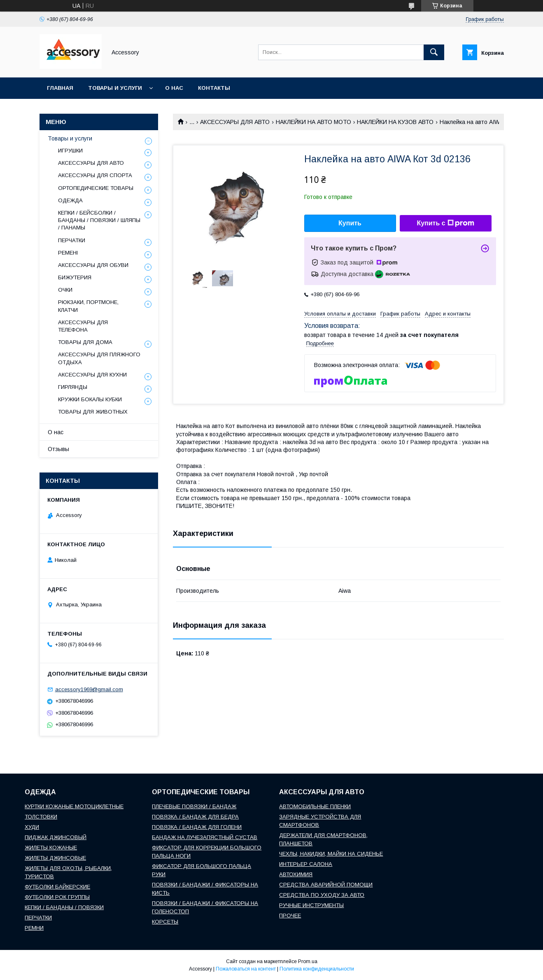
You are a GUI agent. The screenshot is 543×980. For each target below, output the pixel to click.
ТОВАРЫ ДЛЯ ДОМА (85, 342)
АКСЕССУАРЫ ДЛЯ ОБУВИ (93, 265)
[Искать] (434, 52)
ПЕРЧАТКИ (72, 240)
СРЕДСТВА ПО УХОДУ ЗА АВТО (322, 895)
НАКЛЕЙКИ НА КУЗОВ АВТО (395, 122)
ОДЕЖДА (70, 200)
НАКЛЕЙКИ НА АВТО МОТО (313, 122)
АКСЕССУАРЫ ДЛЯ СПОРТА (95, 175)
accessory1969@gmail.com (89, 689)
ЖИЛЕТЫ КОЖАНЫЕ (51, 848)
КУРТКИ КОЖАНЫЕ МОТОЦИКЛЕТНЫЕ (74, 806)
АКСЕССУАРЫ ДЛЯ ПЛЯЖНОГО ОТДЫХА (99, 358)
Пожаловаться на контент (246, 969)
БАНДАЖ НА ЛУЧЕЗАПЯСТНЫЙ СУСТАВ (205, 837)
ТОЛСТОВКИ (41, 817)
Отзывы (58, 449)
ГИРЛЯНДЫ (73, 387)
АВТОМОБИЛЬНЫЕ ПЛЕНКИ (315, 806)
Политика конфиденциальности (317, 969)
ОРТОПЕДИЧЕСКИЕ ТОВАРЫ (96, 188)
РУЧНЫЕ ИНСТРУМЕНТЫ (311, 905)
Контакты (214, 88)
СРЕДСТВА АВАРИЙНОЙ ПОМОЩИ (326, 885)
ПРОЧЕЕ (290, 916)
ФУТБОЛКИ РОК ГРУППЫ (57, 897)
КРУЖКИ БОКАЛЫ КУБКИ (90, 399)
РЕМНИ (34, 928)
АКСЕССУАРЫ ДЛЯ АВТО (235, 122)
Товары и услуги (115, 88)
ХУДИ (32, 827)
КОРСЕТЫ (165, 922)
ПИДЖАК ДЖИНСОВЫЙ (56, 837)
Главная (60, 88)
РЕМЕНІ (68, 253)
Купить (350, 223)
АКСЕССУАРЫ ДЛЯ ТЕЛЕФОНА (83, 326)
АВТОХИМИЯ (296, 874)
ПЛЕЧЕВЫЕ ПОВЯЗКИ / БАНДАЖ (194, 806)
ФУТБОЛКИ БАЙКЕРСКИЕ (57, 887)
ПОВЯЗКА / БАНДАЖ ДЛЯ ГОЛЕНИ (197, 827)
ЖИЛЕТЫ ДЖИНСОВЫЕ (55, 858)
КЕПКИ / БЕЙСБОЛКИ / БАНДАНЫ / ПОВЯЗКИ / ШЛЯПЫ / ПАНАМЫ (99, 220)
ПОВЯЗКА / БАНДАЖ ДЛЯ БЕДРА (195, 817)
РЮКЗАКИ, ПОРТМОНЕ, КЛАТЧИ (88, 306)
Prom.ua (308, 961)
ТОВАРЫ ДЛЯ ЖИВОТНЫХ (93, 412)
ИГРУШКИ (70, 151)
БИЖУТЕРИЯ (75, 277)
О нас (174, 88)
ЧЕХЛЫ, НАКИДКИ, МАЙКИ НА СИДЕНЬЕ (331, 854)
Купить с (445, 223)
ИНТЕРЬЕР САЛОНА (306, 864)
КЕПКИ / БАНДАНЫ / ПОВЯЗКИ (64, 907)
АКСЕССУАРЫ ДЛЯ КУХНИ (92, 375)
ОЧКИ (65, 290)
